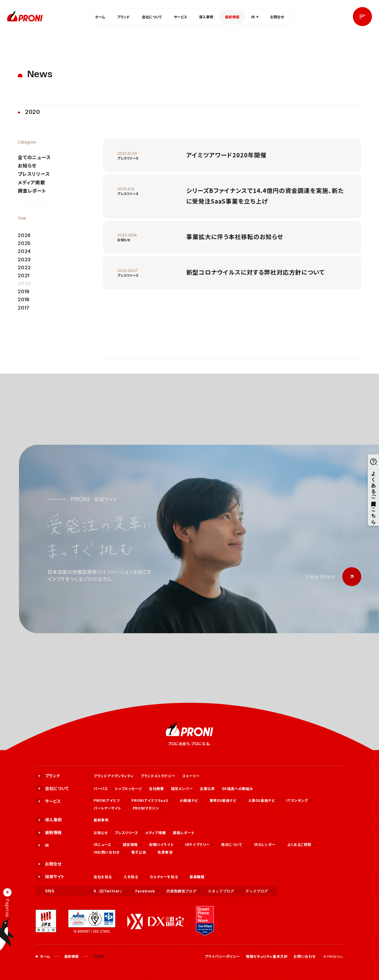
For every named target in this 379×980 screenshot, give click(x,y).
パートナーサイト (110, 808)
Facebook (147, 891)
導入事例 (206, 17)
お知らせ (27, 166)
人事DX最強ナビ (264, 800)
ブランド (123, 17)
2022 (24, 268)
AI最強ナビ (191, 800)
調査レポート (32, 191)
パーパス (101, 788)
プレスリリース (34, 174)
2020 (24, 284)
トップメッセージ (128, 788)
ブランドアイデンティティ (114, 776)
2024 (24, 251)
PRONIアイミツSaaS (152, 800)
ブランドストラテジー (158, 776)
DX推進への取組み (238, 788)
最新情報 (232, 17)
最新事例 (101, 820)
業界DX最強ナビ (225, 800)
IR (253, 17)
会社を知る (105, 877)
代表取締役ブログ (184, 891)
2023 (24, 260)
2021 (24, 276)
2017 (24, 308)
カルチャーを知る (166, 877)
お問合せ (277, 17)
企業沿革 (207, 788)
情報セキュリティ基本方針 (267, 956)
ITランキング (299, 800)
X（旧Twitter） (111, 891)
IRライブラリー (200, 844)
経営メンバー (182, 788)
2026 (24, 235)
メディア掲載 (32, 182)
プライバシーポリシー (222, 956)
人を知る (133, 877)
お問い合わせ (305, 956)
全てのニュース (34, 157)
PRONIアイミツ (109, 800)
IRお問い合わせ (109, 852)
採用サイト (50, 877)
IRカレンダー (267, 844)
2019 (24, 292)
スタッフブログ (223, 891)
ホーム (100, 17)
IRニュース (105, 844)
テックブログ (259, 891)
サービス (180, 17)
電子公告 (141, 852)
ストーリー (191, 776)
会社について (152, 17)
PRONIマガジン (148, 808)
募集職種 (199, 877)
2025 (24, 243)
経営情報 (133, 844)
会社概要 (156, 788)
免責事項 (167, 852)
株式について (234, 844)
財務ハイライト (164, 844)
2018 (24, 300)
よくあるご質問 (301, 844)
